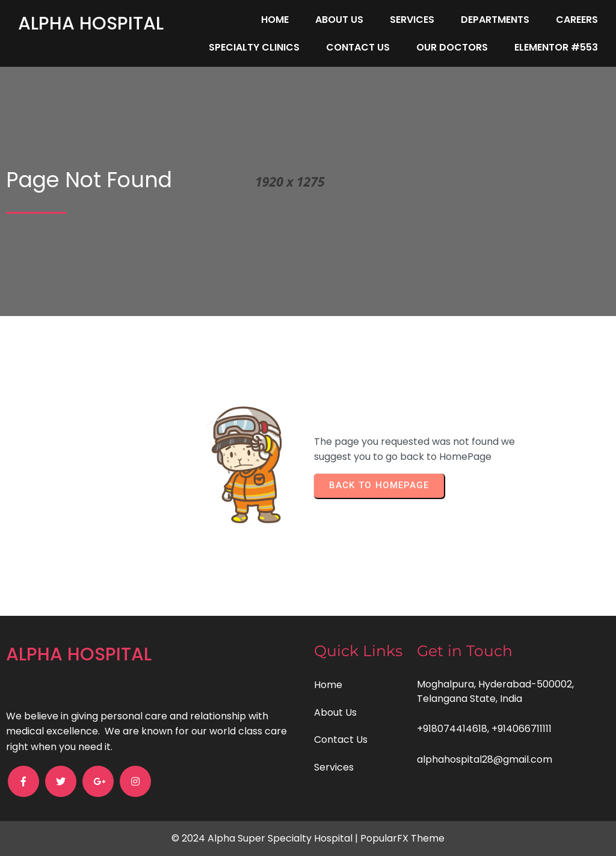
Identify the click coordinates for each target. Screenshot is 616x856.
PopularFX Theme (402, 838)
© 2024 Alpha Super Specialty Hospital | (266, 838)
